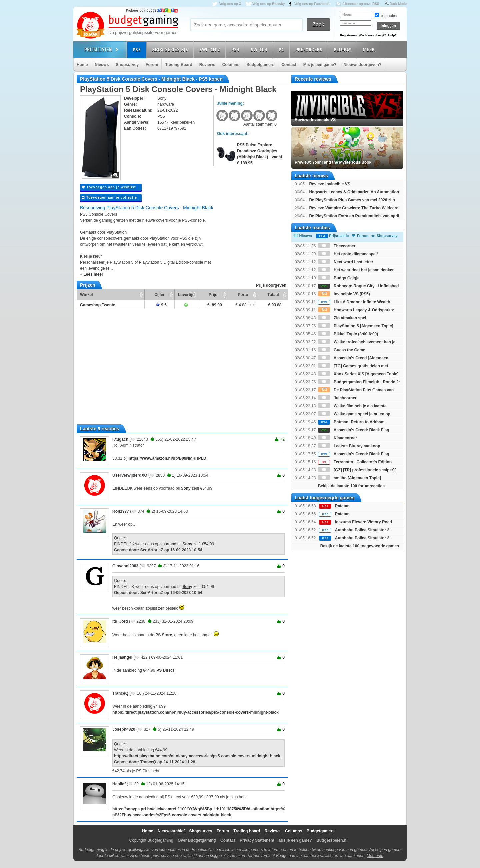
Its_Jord (120, 621)
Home (82, 65)
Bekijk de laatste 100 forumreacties (351, 486)
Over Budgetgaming (197, 840)
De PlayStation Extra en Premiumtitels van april (354, 216)
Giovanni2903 (125, 566)
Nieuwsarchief (171, 831)
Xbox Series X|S (171, 49)
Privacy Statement (257, 840)
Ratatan (342, 506)
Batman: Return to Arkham (351, 422)
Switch (260, 49)
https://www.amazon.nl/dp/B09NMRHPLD (167, 458)
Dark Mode (398, 4)
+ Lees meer (92, 274)
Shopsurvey (127, 65)
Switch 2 (211, 49)
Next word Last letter (346, 262)
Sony (185, 488)
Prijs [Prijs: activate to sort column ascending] (213, 295)
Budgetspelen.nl (332, 840)
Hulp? (392, 35)
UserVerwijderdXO (130, 475)
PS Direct (165, 670)
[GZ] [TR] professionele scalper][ (357, 470)
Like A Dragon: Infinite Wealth (354, 302)
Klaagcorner (337, 438)
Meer (370, 49)
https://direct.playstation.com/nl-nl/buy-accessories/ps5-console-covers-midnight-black (195, 712)
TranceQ (120, 693)
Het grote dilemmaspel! (348, 254)
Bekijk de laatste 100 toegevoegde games (360, 546)
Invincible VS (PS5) (344, 294)
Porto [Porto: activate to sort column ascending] (243, 295)
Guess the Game (342, 350)
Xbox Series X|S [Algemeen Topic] (358, 374)
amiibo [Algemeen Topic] (349, 478)
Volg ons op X (230, 4)
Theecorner (337, 246)
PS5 (138, 49)
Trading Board (178, 65)
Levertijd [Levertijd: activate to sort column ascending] (186, 295)
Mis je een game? (320, 65)
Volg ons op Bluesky (269, 4)
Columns (231, 65)
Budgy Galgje (339, 278)
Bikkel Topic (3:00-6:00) (348, 334)
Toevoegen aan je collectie (109, 197)
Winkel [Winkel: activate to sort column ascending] (86, 295)
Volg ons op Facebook (312, 4)
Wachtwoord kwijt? (372, 35)
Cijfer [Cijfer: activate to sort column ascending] (159, 295)
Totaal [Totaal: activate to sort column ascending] (273, 295)
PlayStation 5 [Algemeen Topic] (356, 326)
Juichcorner (337, 398)
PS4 (236, 49)
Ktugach (120, 439)
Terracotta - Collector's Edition (355, 462)
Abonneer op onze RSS (361, 4)
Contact (289, 65)
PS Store (164, 635)
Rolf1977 (121, 511)
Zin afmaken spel (342, 318)
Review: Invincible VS (329, 184)
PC (282, 49)
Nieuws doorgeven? (362, 65)
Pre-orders (310, 49)
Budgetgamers (260, 65)
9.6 (161, 305)
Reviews (207, 65)
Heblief (119, 784)
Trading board (247, 831)
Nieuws (102, 65)
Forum (152, 65)
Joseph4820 (124, 729)
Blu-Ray (343, 49)
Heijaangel (122, 657)
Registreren (348, 35)
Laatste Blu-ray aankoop (349, 446)
